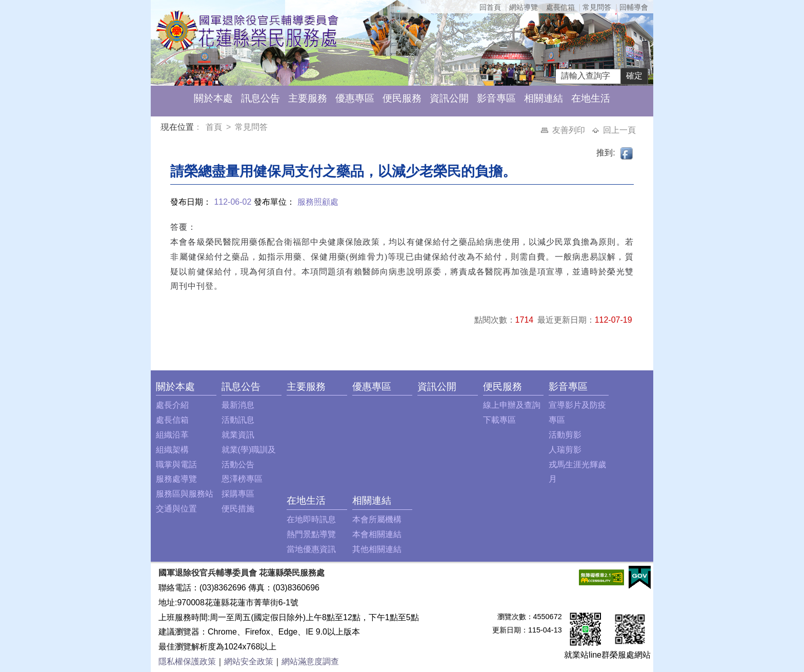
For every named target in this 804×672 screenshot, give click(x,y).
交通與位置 (176, 509)
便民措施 (238, 509)
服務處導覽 (176, 479)
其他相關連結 (377, 549)
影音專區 (496, 98)
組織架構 (172, 450)
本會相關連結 (377, 534)
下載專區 (499, 420)
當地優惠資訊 (311, 549)
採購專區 (238, 494)
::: (163, 129)
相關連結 (544, 98)
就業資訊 (238, 435)
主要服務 (308, 98)
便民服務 (402, 98)
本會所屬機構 (377, 519)
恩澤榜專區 (242, 479)
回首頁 (490, 7)
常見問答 (597, 7)
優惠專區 (355, 98)
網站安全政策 (249, 661)
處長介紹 (172, 405)
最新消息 (238, 405)
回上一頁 (619, 130)
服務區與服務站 (185, 494)
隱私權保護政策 (187, 661)
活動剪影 (565, 435)
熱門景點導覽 (311, 534)
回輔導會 (634, 7)
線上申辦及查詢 (512, 405)
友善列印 (570, 130)
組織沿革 (172, 435)
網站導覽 (524, 7)
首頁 (215, 127)
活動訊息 (238, 420)
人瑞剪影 (565, 450)
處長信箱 (560, 7)
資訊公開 (449, 98)
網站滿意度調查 (310, 661)
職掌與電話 (176, 465)
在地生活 (591, 98)
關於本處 (213, 98)
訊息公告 (260, 98)
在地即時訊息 (311, 519)
